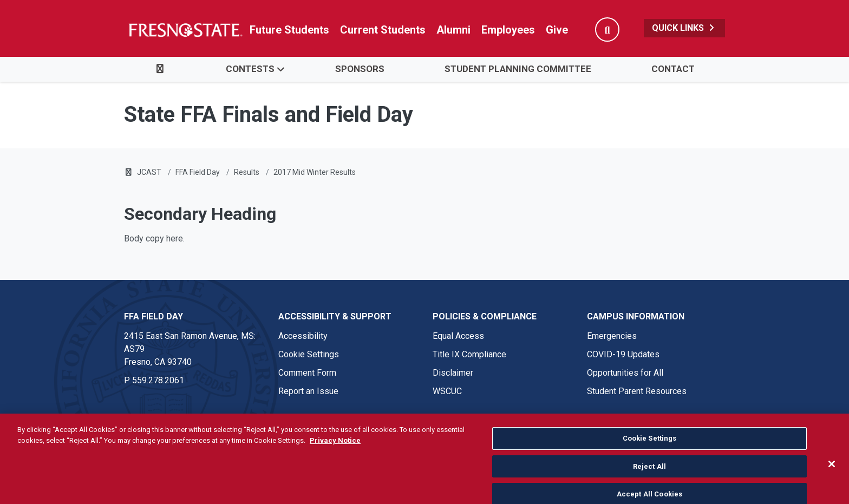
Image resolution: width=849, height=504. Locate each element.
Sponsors (360, 69)
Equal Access (458, 336)
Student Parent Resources (637, 391)
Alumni (453, 30)
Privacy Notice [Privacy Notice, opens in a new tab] (335, 459)
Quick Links (684, 28)
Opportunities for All (625, 373)
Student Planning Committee (518, 69)
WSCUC (447, 391)
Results (247, 172)
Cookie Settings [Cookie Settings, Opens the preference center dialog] (650, 457)
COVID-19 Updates (623, 354)
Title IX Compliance (469, 354)
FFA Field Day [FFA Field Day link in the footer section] (154, 316)
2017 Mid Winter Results (315, 172)
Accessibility (303, 336)
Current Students (383, 30)
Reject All (649, 485)
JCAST (149, 172)
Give (557, 30)
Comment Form (307, 373)
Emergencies (612, 336)
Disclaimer (453, 373)
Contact (673, 69)
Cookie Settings (309, 354)
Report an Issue (308, 391)
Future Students (289, 30)
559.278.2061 (158, 380)
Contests (250, 69)
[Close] (832, 482)
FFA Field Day (198, 172)
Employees (508, 30)
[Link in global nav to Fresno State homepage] (185, 30)
